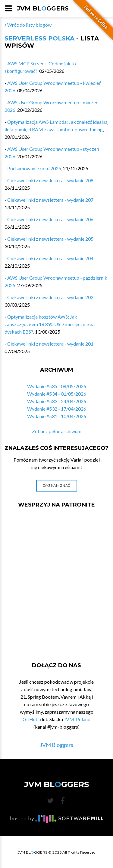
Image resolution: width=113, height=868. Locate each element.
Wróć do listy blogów (28, 25)
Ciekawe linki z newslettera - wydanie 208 (50, 180)
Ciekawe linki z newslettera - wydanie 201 (50, 344)
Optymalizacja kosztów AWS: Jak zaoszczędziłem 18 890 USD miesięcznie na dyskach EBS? (50, 324)
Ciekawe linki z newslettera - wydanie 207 (50, 200)
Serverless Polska (39, 38)
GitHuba (32, 719)
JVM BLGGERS (43, 8)
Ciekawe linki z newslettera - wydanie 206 (50, 219)
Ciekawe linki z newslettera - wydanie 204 (50, 258)
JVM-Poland (77, 719)
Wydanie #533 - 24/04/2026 (57, 401)
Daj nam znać (56, 485)
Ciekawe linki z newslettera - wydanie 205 (50, 239)
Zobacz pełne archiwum (57, 431)
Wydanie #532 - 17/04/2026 (57, 409)
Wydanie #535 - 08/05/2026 (57, 386)
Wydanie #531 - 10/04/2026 (57, 416)
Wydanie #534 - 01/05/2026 (57, 394)
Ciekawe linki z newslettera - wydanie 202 (50, 297)
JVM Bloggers (56, 745)
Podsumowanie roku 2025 (34, 168)
